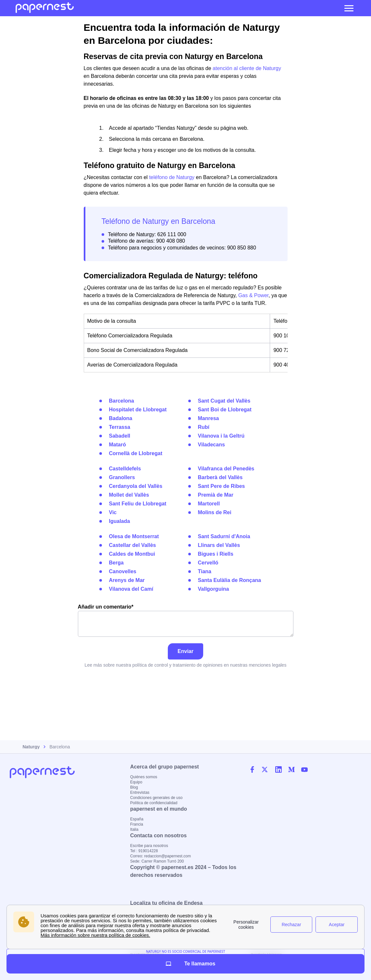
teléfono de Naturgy (172, 177)
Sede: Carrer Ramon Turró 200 (157, 861)
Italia (134, 829)
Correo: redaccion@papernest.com (161, 856)
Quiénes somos (144, 777)
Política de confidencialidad (154, 803)
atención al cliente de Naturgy (247, 68)
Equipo (136, 782)
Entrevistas (140, 792)
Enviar (185, 651)
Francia (137, 824)
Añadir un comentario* (186, 620)
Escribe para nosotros (149, 846)
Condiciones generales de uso (156, 798)
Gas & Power (253, 295)
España (137, 819)
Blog (134, 787)
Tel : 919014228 (144, 851)
